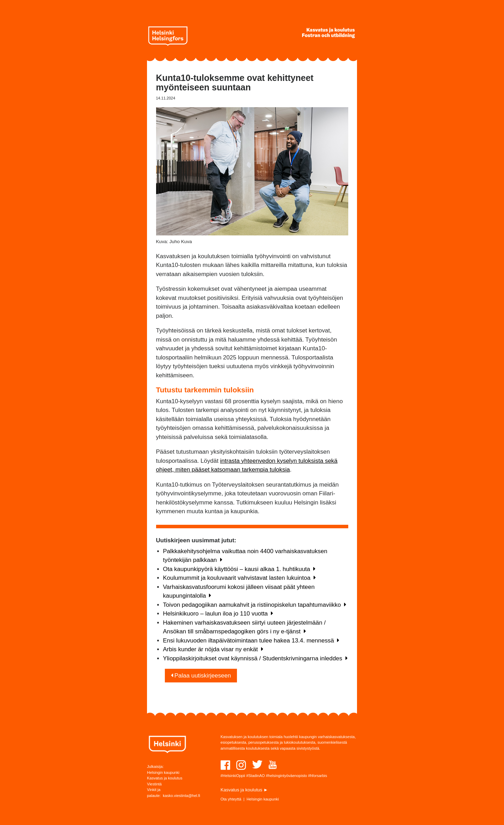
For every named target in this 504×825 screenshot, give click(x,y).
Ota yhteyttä (231, 799)
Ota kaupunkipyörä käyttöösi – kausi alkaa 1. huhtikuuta (239, 569)
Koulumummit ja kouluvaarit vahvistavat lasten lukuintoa (239, 578)
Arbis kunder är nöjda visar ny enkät (213, 649)
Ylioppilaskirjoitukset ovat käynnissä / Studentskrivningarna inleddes (255, 658)
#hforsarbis (317, 776)
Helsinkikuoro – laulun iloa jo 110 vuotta (218, 614)
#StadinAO (255, 776)
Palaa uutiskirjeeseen (201, 676)
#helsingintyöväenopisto (286, 776)
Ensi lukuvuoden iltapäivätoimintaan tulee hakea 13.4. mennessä (251, 641)
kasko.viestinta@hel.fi (181, 796)
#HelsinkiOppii (233, 776)
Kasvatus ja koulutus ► (244, 790)
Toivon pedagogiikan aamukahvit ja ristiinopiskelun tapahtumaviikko (255, 605)
